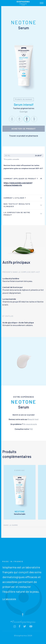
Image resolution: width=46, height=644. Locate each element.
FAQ (31, 429)
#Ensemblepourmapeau (23, 621)
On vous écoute (30, 424)
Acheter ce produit (24, 129)
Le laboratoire (9, 599)
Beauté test (33, 419)
